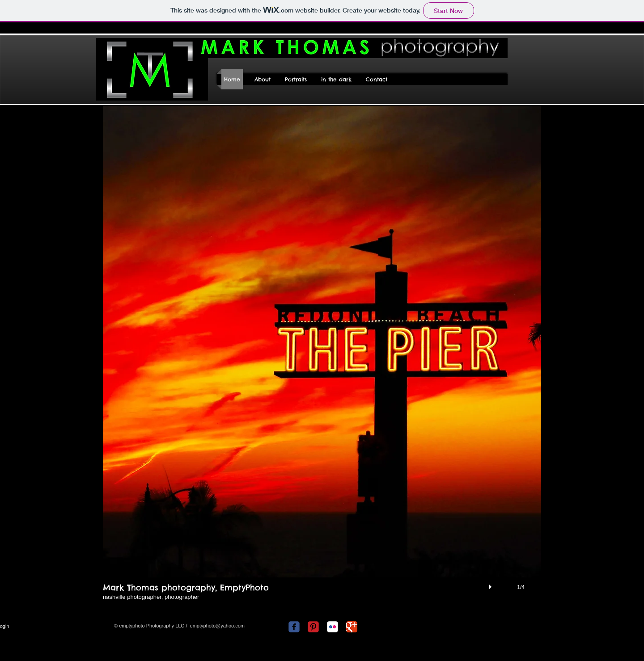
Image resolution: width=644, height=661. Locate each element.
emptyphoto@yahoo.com (217, 626)
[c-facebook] (294, 627)
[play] (491, 585)
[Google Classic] (352, 627)
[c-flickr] (333, 627)
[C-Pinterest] (313, 627)
